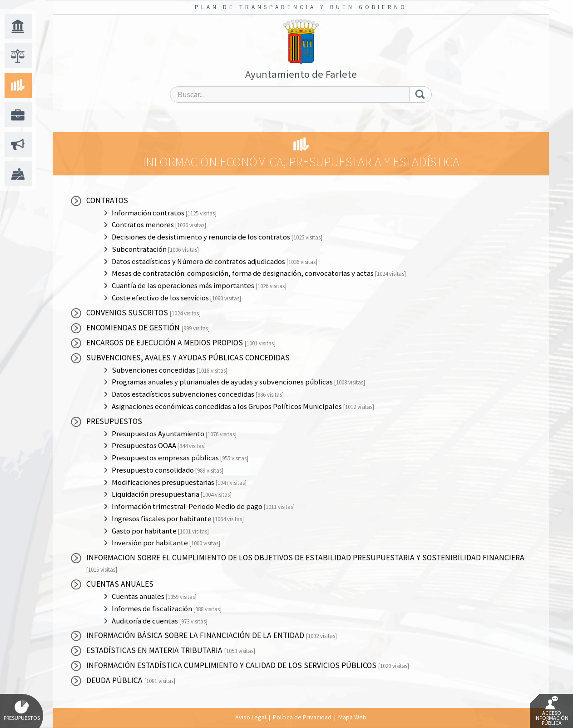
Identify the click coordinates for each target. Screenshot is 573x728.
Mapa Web (352, 717)
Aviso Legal (251, 717)
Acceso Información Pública (551, 711)
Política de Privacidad (302, 717)
